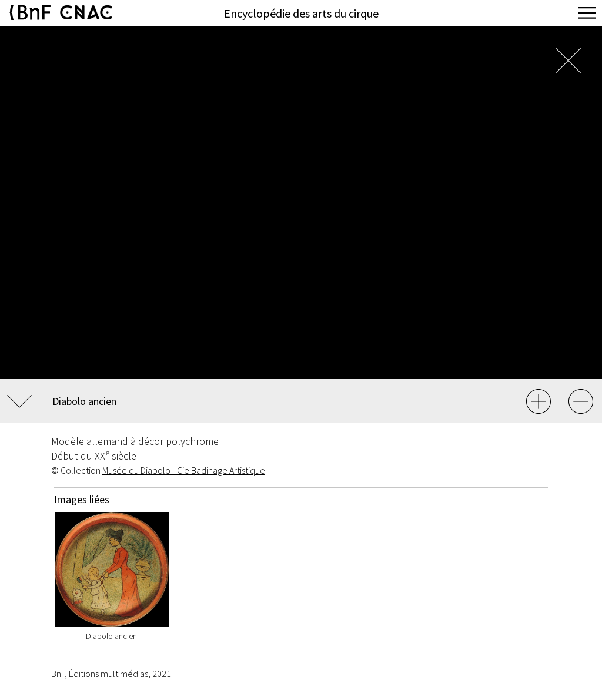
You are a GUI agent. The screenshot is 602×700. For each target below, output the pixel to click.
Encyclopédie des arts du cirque (301, 13)
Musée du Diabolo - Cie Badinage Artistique (184, 470)
